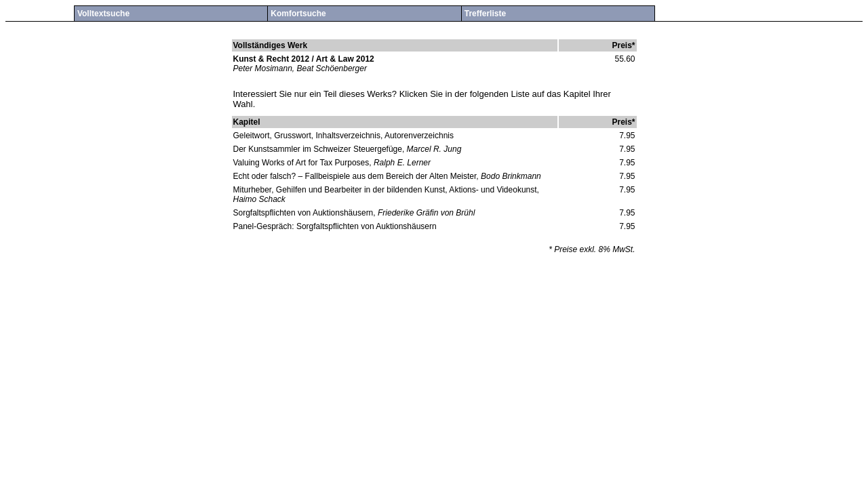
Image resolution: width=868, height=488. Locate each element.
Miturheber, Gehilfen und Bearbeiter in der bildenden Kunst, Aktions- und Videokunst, (386, 190)
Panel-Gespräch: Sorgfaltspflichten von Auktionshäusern (335, 226)
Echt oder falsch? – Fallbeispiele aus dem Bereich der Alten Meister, (356, 176)
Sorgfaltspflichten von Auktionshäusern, (304, 213)
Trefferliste (485, 14)
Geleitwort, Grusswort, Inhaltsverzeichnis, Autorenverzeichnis (343, 136)
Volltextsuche (103, 14)
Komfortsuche (298, 14)
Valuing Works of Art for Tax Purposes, (303, 163)
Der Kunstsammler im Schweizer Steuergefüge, (319, 149)
